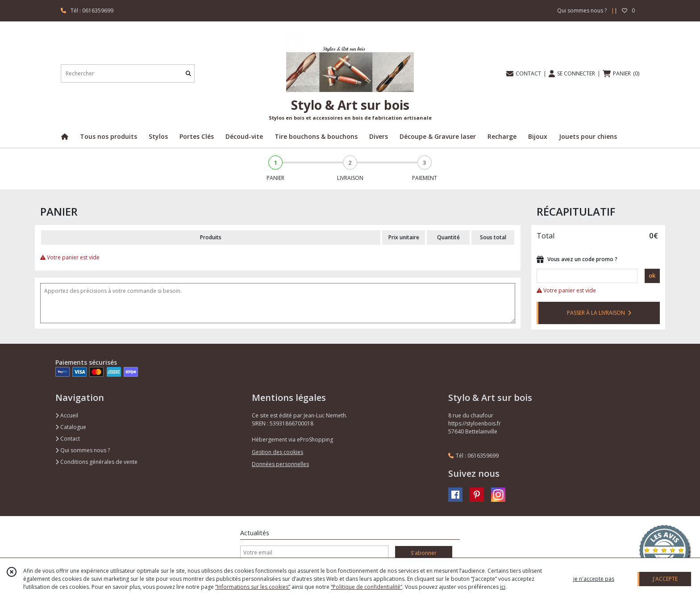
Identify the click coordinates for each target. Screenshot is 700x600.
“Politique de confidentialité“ (367, 587)
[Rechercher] (188, 73)
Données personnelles (280, 464)
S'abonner (424, 553)
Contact (68, 439)
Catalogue (71, 427)
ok (652, 275)
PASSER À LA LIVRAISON (599, 313)
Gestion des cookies (277, 452)
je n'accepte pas (594, 579)
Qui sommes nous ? (83, 450)
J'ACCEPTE (665, 579)
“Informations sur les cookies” (253, 587)
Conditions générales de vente (96, 462)
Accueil (67, 415)
